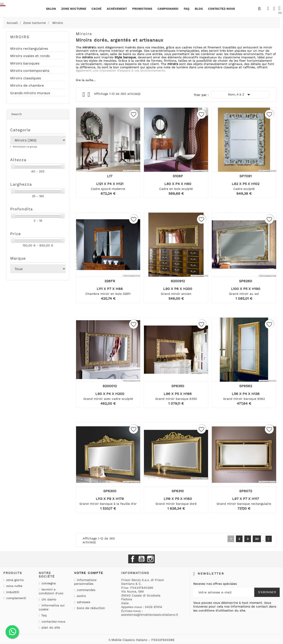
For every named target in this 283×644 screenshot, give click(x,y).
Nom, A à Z (240, 95)
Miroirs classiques (26, 78)
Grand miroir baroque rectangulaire (244, 504)
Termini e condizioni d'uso (51, 591)
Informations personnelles (85, 582)
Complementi (16, 598)
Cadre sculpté (244, 189)
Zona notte (14, 586)
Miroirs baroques (25, 63)
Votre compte (89, 573)
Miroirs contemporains (30, 71)
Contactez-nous (53, 621)
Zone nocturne (74, 9)
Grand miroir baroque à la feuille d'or (108, 504)
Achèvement (117, 9)
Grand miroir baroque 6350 (176, 399)
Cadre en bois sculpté (176, 189)
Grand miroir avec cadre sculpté (108, 399)
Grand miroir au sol (244, 294)
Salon (51, 9)
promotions (142, 9)
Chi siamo (48, 599)
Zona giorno (14, 580)
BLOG (199, 9)
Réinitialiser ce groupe (25, 147)
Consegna (48, 583)
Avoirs (81, 596)
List (89, 96)
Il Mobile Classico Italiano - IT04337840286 (141, 640)
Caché (97, 9)
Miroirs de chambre (27, 86)
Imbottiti (12, 592)
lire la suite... (86, 80)
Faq (187, 9)
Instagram (150, 559)
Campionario (168, 9)
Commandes (86, 590)
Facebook (133, 559)
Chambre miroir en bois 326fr (108, 294)
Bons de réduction (90, 608)
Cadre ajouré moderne (108, 189)
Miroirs (20, 37)
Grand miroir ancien (176, 294)
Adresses (83, 602)
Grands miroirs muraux (30, 93)
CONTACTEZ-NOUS (221, 9)
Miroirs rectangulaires (29, 49)
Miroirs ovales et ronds (30, 56)
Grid (84, 95)
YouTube (141, 559)
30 (257, 539)
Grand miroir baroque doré (176, 504)
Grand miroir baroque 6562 (244, 399)
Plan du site (50, 627)
